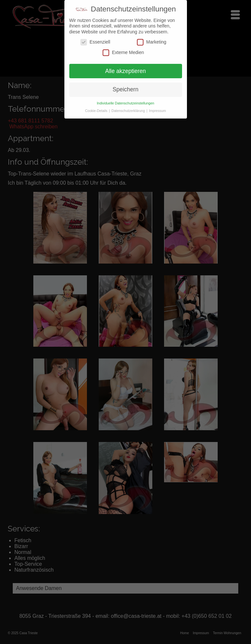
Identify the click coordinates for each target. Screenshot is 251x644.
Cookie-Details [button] (97, 111)
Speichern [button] (126, 89)
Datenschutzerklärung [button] (129, 111)
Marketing (151, 42)
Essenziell (95, 42)
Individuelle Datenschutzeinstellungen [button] (125, 103)
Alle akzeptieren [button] (126, 71)
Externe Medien (123, 52)
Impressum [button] (158, 111)
